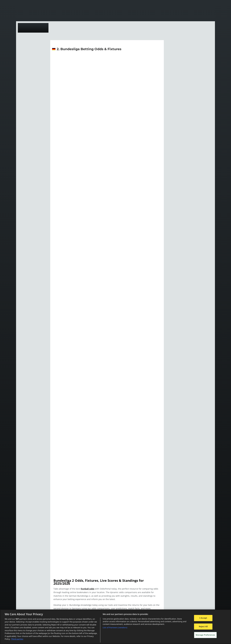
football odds (87, 586)
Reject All (203, 626)
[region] (115, 627)
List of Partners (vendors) (115, 627)
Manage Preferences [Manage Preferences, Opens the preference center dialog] (205, 635)
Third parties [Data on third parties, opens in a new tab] (17, 639)
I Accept (203, 618)
